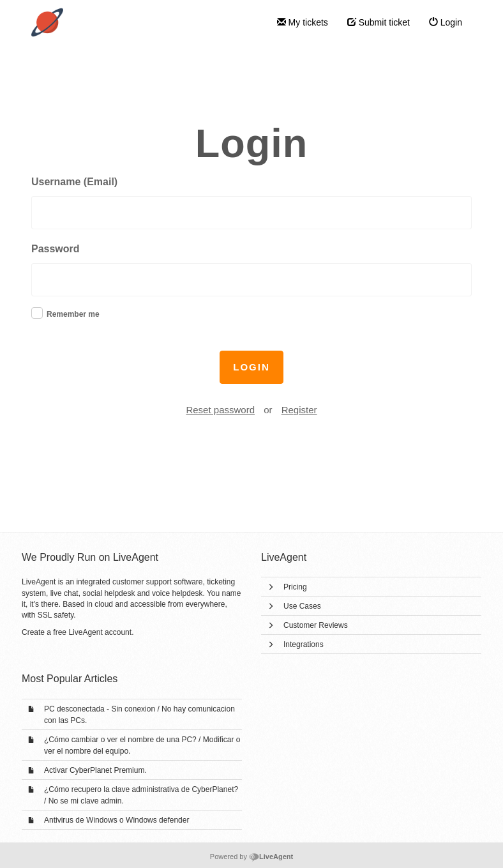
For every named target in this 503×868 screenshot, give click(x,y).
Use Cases (302, 606)
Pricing (295, 587)
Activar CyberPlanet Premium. (95, 770)
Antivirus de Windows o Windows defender (116, 820)
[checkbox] (37, 313)
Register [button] (299, 410)
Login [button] (251, 367)
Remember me (73, 314)
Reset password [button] (220, 410)
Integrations (304, 644)
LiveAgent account (100, 632)
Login (446, 22)
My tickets (303, 22)
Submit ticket (379, 22)
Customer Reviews (316, 625)
